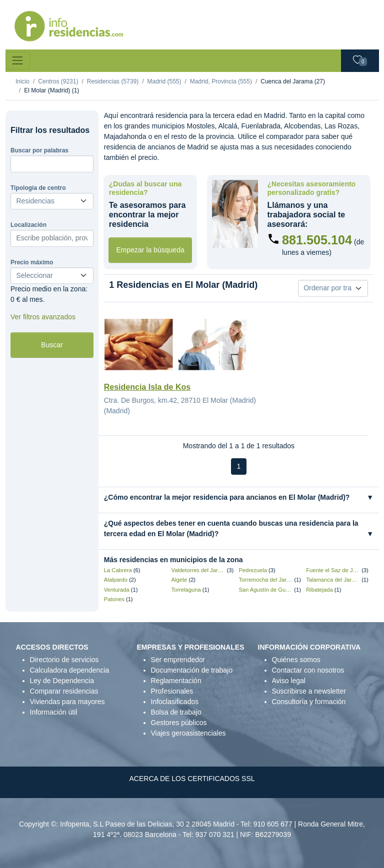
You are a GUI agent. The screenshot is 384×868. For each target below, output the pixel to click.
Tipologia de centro (38, 188)
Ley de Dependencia (62, 681)
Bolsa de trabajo (176, 712)
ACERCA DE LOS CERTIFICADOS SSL (192, 779)
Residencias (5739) (113, 81)
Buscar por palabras (39, 150)
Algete (179, 580)
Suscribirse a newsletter (309, 691)
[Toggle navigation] (18, 61)
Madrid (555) (164, 81)
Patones (114, 599)
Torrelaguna (186, 590)
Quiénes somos (296, 660)
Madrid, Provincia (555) (221, 81)
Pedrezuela (253, 570)
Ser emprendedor (178, 660)
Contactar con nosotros (308, 670)
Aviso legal (289, 681)
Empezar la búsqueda (150, 250)
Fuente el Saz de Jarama (333, 570)
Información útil (54, 712)
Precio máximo (32, 262)
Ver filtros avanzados (43, 317)
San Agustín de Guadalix (265, 590)
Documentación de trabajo (192, 670)
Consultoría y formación (309, 702)
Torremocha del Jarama (265, 580)
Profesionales (172, 691)
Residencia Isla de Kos (147, 387)
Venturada (117, 590)
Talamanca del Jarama (333, 580)
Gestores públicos (179, 723)
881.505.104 (317, 240)
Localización (28, 225)
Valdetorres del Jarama (198, 570)
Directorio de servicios (64, 660)
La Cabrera (118, 570)
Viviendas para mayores (67, 702)
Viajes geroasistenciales (188, 733)
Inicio (22, 81)
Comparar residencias (64, 691)
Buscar (52, 345)
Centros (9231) (58, 81)
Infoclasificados (175, 702)
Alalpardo (116, 580)
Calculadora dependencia (70, 670)
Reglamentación (176, 681)
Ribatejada (319, 590)
